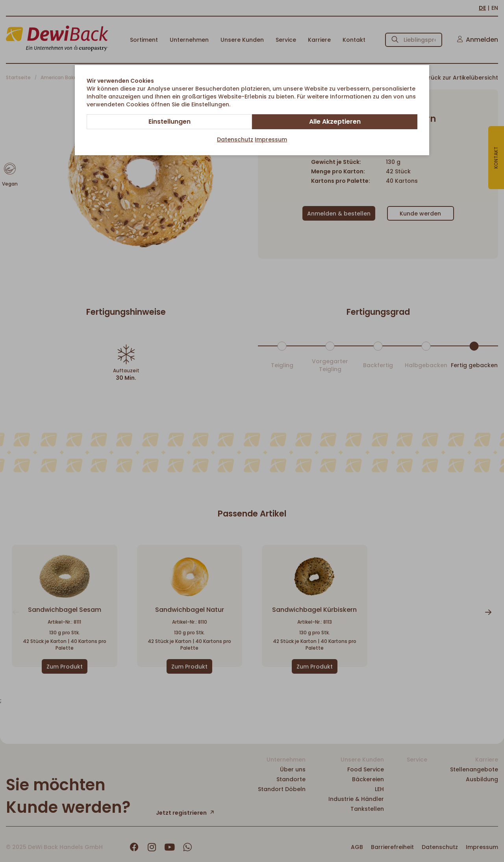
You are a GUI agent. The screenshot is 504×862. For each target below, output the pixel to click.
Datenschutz (235, 139)
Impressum (271, 139)
